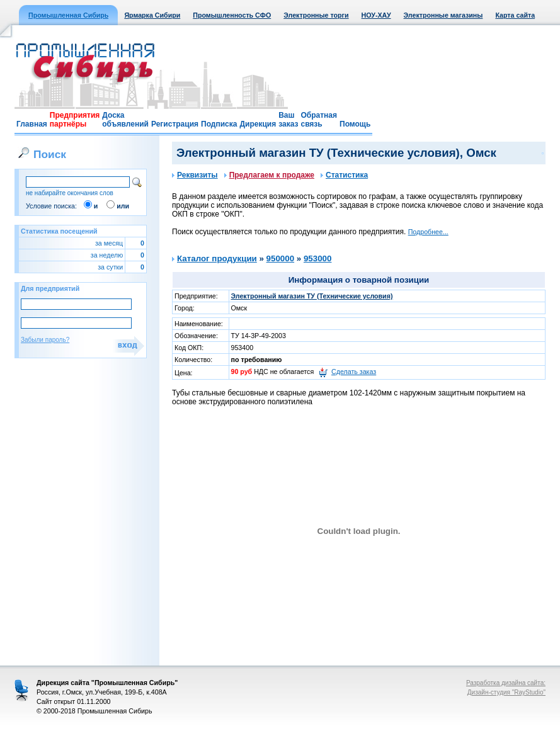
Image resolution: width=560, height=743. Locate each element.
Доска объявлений (125, 120)
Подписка (219, 124)
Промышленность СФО (232, 15)
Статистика (344, 175)
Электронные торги (316, 15)
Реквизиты (195, 175)
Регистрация (175, 124)
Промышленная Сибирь (68, 15)
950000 (280, 258)
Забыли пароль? (45, 340)
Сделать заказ (354, 371)
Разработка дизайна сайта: (506, 683)
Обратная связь (319, 120)
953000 (317, 258)
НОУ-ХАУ (376, 15)
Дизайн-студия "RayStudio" (506, 692)
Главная (32, 124)
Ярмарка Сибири (152, 15)
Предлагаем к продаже (269, 175)
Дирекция (258, 124)
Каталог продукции (217, 258)
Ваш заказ (288, 120)
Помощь (355, 124)
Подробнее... (428, 232)
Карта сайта (515, 15)
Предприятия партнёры (75, 120)
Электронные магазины (443, 15)
